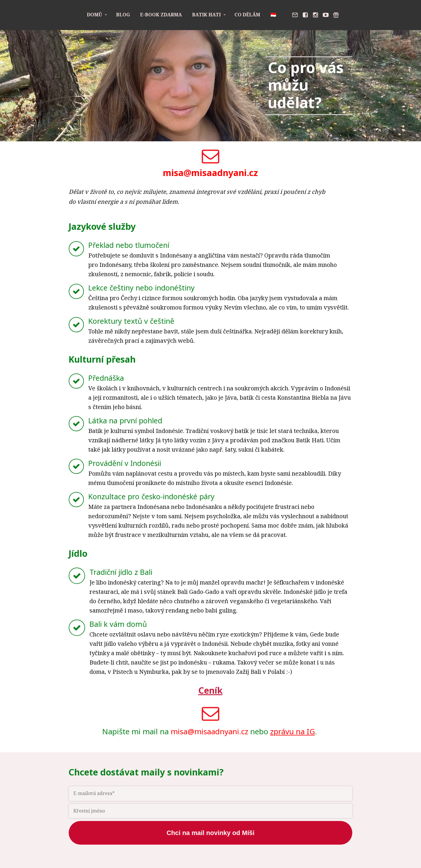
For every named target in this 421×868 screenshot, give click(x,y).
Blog (123, 15)
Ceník (210, 690)
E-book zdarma (161, 15)
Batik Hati (206, 15)
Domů (94, 15)
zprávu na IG (293, 731)
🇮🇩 (273, 15)
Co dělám (247, 15)
